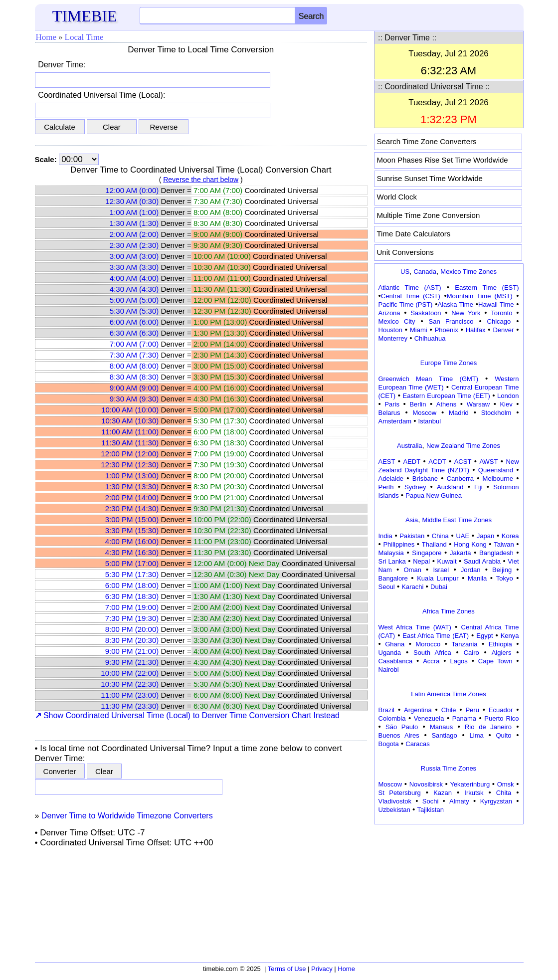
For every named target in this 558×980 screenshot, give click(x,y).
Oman (413, 570)
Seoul (387, 587)
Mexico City (397, 321)
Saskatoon (426, 313)
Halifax (476, 330)
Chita (504, 793)
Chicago (499, 321)
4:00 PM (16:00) (132, 541)
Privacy (322, 969)
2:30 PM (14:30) (132, 508)
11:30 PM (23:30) (130, 706)
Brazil (387, 710)
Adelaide (391, 479)
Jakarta (461, 553)
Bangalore (393, 578)
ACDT (437, 462)
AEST (387, 462)
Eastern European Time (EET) (447, 396)
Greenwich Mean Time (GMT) (429, 379)
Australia (410, 446)
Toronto (501, 313)
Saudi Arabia (482, 561)
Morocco (428, 644)
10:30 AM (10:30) (130, 421)
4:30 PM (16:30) (132, 552)
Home (46, 37)
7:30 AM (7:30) (134, 355)
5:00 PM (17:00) (132, 563)
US (405, 272)
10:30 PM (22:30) (130, 684)
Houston (390, 330)
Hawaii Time (496, 304)
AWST (488, 462)
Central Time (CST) (411, 296)
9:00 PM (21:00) (132, 651)
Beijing (502, 570)
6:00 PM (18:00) (132, 585)
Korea (510, 536)
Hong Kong (470, 544)
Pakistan (412, 536)
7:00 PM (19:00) (132, 607)
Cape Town (495, 661)
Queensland (496, 470)
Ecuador (501, 710)
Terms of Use (287, 969)
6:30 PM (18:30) (132, 596)
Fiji (478, 487)
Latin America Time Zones (448, 694)
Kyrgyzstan (496, 801)
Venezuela (429, 718)
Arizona (389, 313)
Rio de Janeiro (488, 727)
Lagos (459, 661)
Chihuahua (430, 338)
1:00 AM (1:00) (134, 212)
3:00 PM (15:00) (132, 519)
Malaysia (391, 553)
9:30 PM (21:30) (132, 662)
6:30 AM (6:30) (134, 333)
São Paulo (402, 727)
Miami (419, 330)
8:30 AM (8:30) (134, 377)
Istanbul (430, 421)
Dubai (439, 587)
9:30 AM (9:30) (134, 399)
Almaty (459, 801)
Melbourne (498, 479)
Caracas (417, 744)
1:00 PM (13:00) (132, 476)
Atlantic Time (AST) (410, 288)
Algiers (502, 653)
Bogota (389, 744)
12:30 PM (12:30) (130, 465)
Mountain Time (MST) (480, 296)
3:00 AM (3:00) (134, 256)
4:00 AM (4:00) (134, 278)
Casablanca (396, 661)
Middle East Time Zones (457, 520)
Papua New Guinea (434, 495)
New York (466, 313)
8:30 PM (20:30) (132, 640)
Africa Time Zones (449, 611)
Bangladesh (496, 553)
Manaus (441, 727)
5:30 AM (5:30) (134, 311)
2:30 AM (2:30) (134, 245)
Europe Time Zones (449, 363)
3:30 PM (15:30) (132, 530)
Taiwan (504, 544)
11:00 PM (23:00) (130, 695)
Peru (472, 710)
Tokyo (505, 578)
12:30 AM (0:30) (132, 201)
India (385, 536)
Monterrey (393, 338)
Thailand (434, 544)
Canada (425, 272)
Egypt (484, 636)
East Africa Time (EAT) (436, 636)
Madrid (459, 413)
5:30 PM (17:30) (132, 574)
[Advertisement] (449, 890)
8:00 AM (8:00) (134, 366)
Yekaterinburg (470, 784)
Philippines (399, 544)
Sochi (431, 801)
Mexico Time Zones (468, 272)
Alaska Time (455, 304)
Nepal (421, 561)
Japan (485, 536)
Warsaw (478, 404)
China (440, 536)
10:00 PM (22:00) (130, 673)
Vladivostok (395, 801)
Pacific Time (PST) (406, 304)
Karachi (412, 587)
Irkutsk (474, 793)
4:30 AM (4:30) (134, 289)
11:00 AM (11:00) (130, 432)
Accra (431, 661)
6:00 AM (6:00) (134, 322)
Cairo (471, 653)
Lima (477, 735)
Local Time (84, 37)
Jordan (471, 570)
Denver (503, 330)
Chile (449, 710)
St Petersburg (400, 793)
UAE (463, 536)
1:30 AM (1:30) (134, 223)
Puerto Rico (501, 718)
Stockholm (496, 413)
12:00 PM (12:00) (130, 454)
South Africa (432, 653)
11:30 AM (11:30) (130, 443)
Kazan (443, 793)
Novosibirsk (426, 784)
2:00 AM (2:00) (134, 234)
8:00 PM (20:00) (132, 629)
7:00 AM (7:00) (134, 344)
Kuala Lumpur (438, 578)
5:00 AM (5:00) (134, 300)
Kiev (506, 404)
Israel (441, 570)
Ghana (395, 644)
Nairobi (389, 670)
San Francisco (451, 321)
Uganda (390, 653)
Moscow (424, 413)
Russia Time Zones (449, 768)
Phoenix (447, 330)
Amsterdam (395, 421)
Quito (503, 735)
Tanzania (465, 644)
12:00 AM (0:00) (132, 190)
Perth (386, 487)
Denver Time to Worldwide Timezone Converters (127, 816)
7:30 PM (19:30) (132, 618)
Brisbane (425, 479)
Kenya (510, 636)
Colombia (392, 718)
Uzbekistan (394, 810)
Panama (464, 718)
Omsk (506, 784)
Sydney (415, 487)
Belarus (389, 413)
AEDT (412, 462)
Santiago (444, 735)
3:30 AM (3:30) (134, 267)
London (508, 396)
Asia (412, 520)
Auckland (450, 487)
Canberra (460, 479)
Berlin (418, 404)
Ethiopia (500, 644)
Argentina (418, 710)
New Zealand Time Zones (463, 446)
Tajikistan (430, 810)
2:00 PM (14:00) (132, 497)
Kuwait (447, 561)
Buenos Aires (399, 735)
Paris (392, 404)
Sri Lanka (392, 561)
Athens (446, 404)
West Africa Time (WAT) (415, 627)
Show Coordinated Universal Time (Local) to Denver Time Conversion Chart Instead (187, 715)
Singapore (427, 553)
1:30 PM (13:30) (132, 487)
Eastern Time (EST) (487, 288)
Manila (477, 578)
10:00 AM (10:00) (130, 410)
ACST (463, 462)
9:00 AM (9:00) (134, 388)
